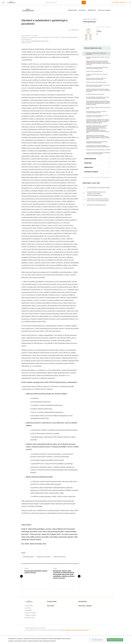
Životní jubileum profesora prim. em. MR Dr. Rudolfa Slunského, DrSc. (96, 112)
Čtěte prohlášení (66, 630)
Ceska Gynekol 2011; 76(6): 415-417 (39, 41)
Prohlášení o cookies (30, 615)
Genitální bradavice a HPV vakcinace (95, 94)
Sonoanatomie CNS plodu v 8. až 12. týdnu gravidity (97, 75)
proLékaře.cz (10, 3)
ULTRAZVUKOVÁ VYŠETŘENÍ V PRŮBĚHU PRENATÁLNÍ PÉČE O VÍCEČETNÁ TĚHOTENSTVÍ (98, 146)
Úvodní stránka (72, 10)
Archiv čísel (82, 10)
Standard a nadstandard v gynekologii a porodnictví (96, 54)
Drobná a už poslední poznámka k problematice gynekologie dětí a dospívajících (98, 153)
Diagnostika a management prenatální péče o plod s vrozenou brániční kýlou (97, 68)
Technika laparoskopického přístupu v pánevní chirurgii (36, 572)
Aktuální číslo (92, 10)
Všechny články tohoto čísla (93, 48)
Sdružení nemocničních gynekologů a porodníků (98, 150)
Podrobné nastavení (97, 640)
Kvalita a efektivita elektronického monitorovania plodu (98, 108)
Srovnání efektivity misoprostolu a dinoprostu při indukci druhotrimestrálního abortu (98, 98)
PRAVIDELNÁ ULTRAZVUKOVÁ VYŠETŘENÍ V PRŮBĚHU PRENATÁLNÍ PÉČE (97, 142)
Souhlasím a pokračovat (115, 640)
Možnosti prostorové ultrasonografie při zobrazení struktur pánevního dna (96, 79)
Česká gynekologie (90, 159)
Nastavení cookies (30, 618)
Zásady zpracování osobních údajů (80, 630)
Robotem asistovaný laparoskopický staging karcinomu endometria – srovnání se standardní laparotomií (98, 90)
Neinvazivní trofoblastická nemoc (95, 71)
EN (130, 2)
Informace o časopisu (104, 10)
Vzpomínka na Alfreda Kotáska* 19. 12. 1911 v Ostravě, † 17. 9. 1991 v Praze (97, 116)
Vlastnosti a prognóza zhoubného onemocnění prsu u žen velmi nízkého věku (98, 86)
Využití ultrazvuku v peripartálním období (96, 82)
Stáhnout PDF (73, 30)
